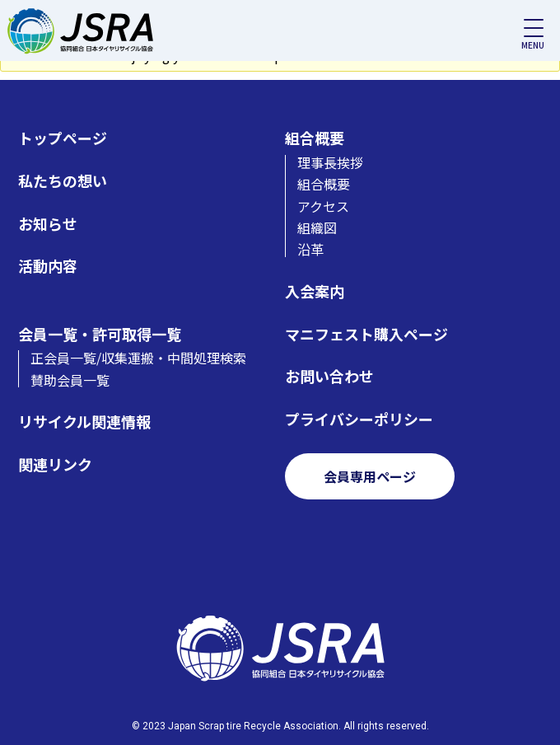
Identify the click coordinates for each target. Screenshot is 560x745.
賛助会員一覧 (70, 380)
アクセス (323, 206)
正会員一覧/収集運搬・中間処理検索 (138, 358)
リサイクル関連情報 (84, 422)
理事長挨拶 (330, 162)
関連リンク (55, 464)
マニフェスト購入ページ (366, 334)
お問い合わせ (329, 376)
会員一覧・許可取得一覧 (100, 334)
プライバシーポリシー (359, 419)
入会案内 (315, 291)
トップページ (63, 138)
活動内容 (48, 266)
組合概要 (315, 138)
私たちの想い (63, 181)
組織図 (317, 227)
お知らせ (48, 224)
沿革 (310, 249)
